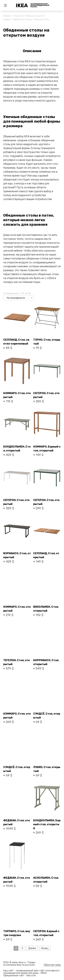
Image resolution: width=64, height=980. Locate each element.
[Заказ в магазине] (19, 298)
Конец (45, 948)
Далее (32, 948)
